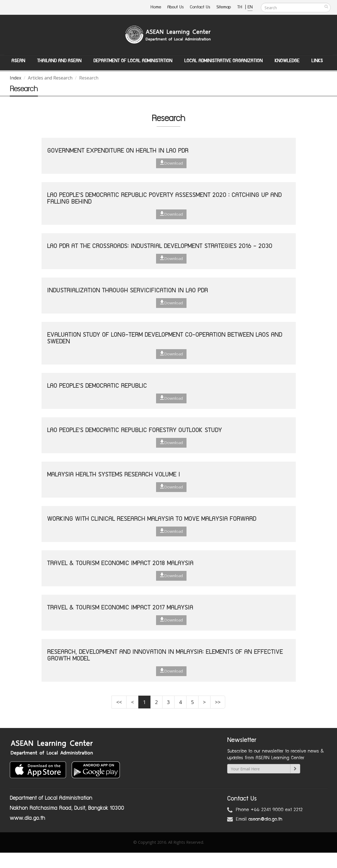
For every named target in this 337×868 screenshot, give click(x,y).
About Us (175, 7)
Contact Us (200, 7)
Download (171, 163)
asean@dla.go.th (265, 819)
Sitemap (224, 7)
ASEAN (18, 61)
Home (156, 7)
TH (240, 7)
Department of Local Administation (133, 61)
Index (15, 78)
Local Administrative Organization (223, 61)
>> (218, 702)
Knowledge (287, 61)
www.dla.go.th (27, 818)
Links (317, 61)
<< (119, 702)
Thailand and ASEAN (59, 61)
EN (250, 7)
